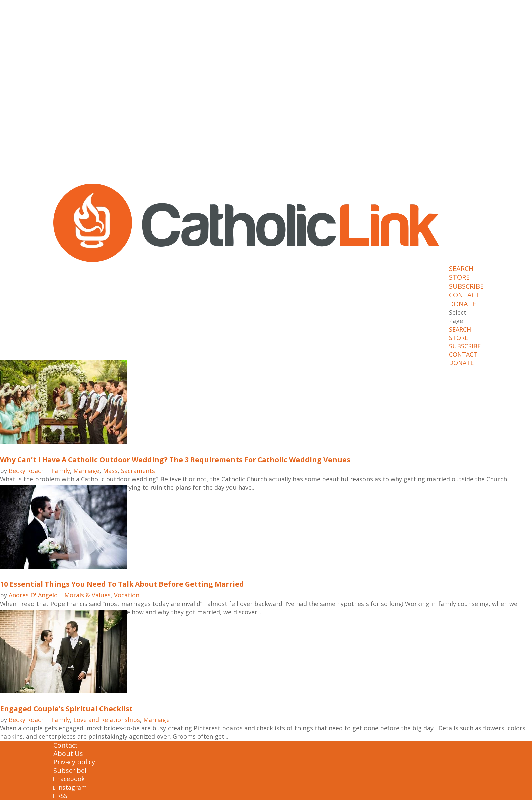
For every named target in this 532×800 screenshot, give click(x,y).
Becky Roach (27, 471)
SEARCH (461, 269)
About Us (68, 754)
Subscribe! (70, 770)
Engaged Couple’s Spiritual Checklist (66, 709)
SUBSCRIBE (466, 286)
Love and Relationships (107, 720)
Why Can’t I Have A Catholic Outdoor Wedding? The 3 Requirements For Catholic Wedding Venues (175, 460)
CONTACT (464, 295)
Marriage (86, 471)
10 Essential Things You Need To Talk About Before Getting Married (122, 584)
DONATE (462, 304)
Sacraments (138, 471)
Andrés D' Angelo (33, 595)
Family (61, 471)
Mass (110, 471)
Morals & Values (87, 595)
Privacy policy (74, 762)
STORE (459, 277)
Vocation (127, 595)
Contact (65, 745)
